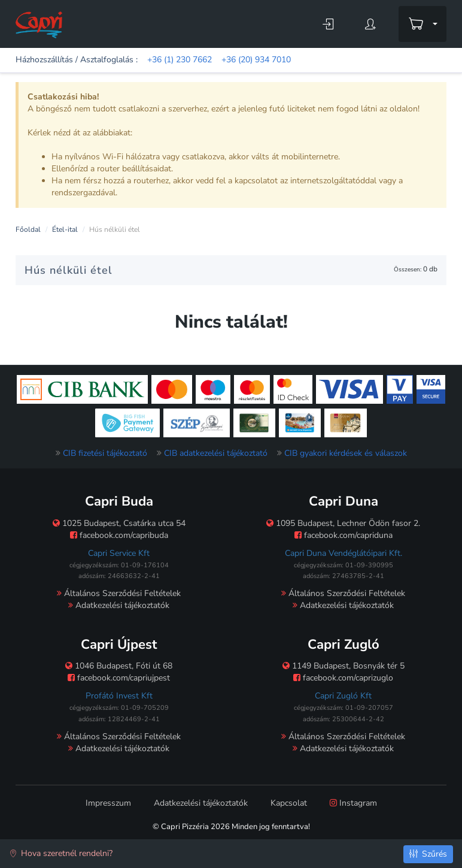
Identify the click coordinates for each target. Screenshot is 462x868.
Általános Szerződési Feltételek (119, 593)
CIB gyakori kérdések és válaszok (346, 453)
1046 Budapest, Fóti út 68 (119, 666)
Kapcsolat (289, 803)
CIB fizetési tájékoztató (105, 453)
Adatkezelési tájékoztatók (119, 605)
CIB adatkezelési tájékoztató (216, 453)
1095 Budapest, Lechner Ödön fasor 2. (343, 523)
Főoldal (28, 229)
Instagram (353, 803)
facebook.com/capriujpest (119, 678)
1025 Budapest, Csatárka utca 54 (119, 523)
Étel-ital (65, 229)
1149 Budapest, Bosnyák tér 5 (344, 666)
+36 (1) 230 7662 (180, 60)
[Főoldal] (39, 24)
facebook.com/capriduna (344, 535)
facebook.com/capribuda (119, 535)
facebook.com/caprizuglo (343, 678)
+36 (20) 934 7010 (256, 60)
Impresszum (108, 803)
